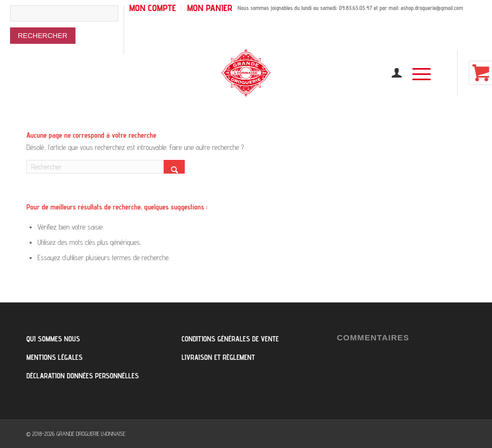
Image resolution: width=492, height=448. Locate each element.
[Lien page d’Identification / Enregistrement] (391, 73)
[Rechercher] (106, 167)
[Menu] (416, 73)
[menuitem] (67, 30)
